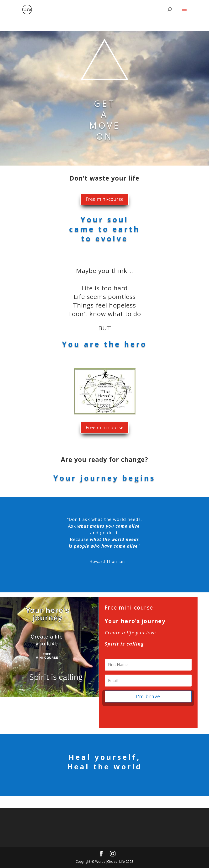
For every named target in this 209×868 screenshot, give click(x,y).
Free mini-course (105, 199)
